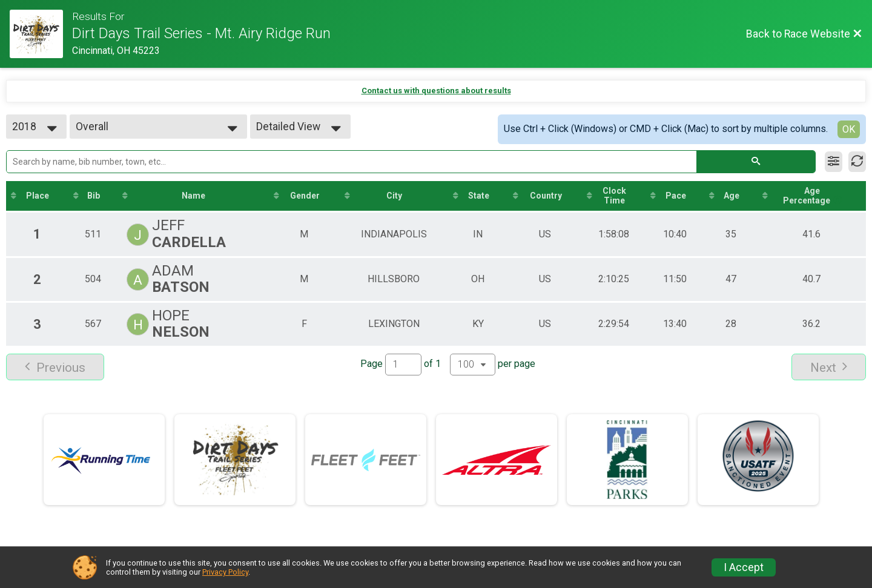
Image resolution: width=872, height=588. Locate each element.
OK (849, 129)
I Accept (744, 567)
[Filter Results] (834, 162)
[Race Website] (41, 34)
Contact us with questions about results (436, 91)
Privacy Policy (225, 572)
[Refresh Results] (857, 162)
